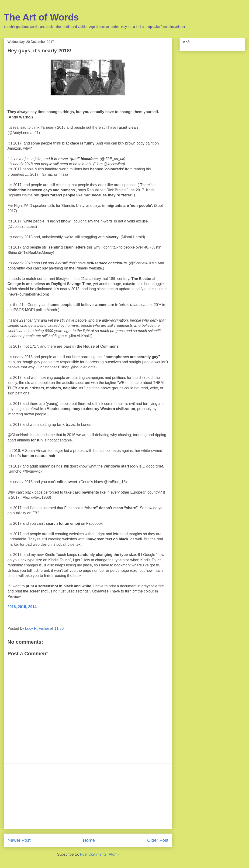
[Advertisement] (88, 796)
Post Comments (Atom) (99, 854)
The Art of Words (41, 17)
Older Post (158, 840)
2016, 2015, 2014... (24, 607)
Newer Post (19, 840)
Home (89, 840)
